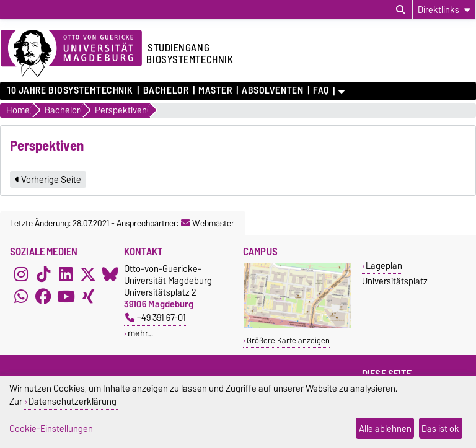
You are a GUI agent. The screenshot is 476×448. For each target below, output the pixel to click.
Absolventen (272, 90)
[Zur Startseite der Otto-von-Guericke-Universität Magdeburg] (71, 54)
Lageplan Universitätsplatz (395, 273)
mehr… (140, 333)
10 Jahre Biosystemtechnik (70, 90)
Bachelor (166, 90)
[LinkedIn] (66, 274)
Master (215, 90)
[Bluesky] (110, 274)
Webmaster (208, 223)
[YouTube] (66, 296)
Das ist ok (440, 428)
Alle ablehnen (385, 428)
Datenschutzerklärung (73, 401)
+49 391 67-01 (156, 318)
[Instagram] (21, 274)
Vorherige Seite (48, 180)
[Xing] (88, 296)
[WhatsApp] (21, 296)
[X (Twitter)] (88, 274)
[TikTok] (43, 274)
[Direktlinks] (444, 10)
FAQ (321, 90)
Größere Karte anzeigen (288, 340)
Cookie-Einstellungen (51, 428)
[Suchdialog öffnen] (401, 10)
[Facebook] (43, 296)
